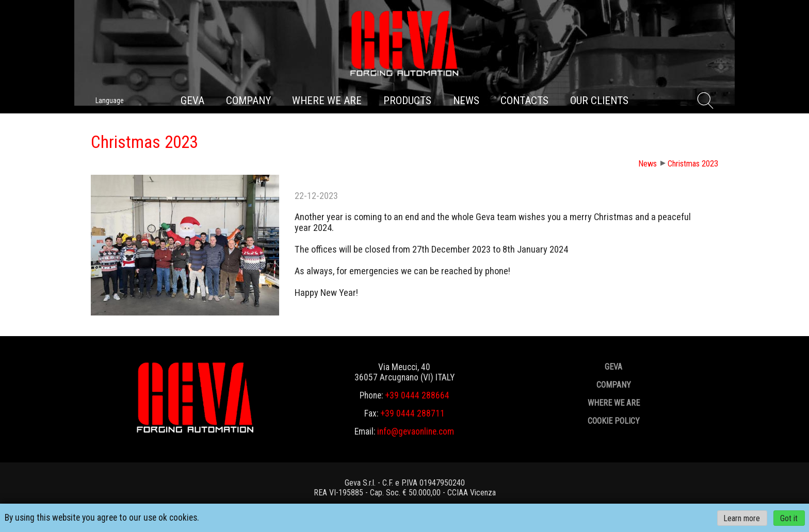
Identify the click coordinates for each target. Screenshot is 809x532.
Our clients (599, 101)
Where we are (327, 101)
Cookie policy (614, 421)
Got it (789, 518)
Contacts (524, 101)
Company (248, 101)
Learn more (742, 518)
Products (407, 101)
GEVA (192, 101)
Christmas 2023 (693, 164)
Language (110, 101)
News (466, 101)
